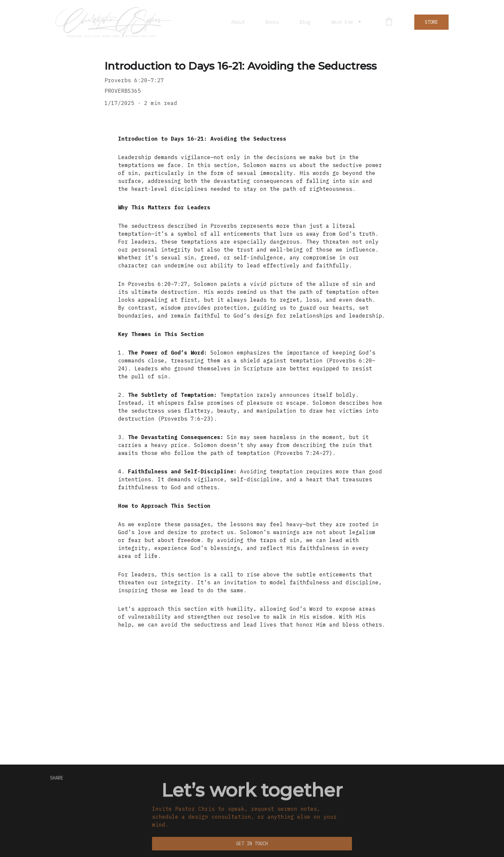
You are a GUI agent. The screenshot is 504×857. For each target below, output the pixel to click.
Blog (305, 22)
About (238, 22)
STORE (431, 22)
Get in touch (252, 844)
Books (272, 22)
